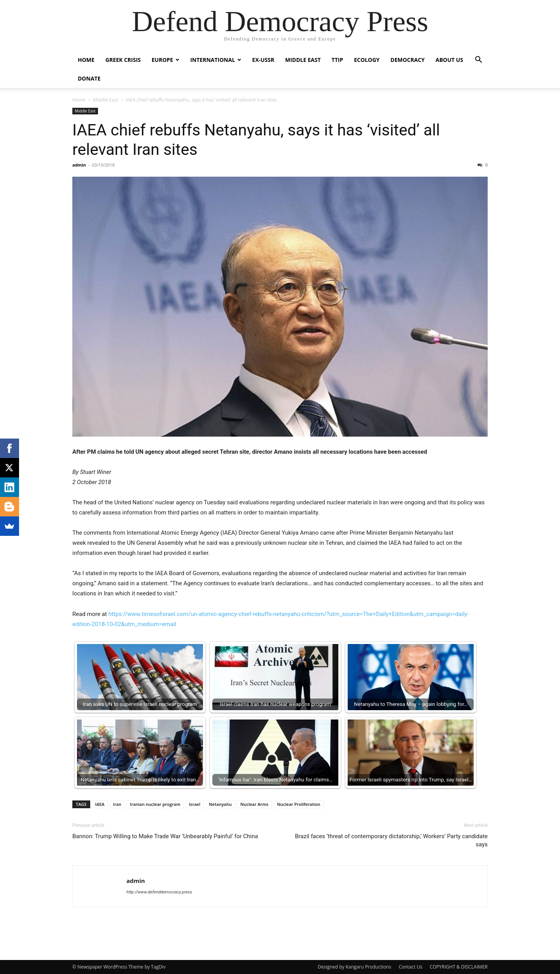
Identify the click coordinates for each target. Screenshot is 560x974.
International (213, 60)
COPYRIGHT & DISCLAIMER (459, 967)
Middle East (303, 60)
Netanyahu (220, 804)
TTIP (338, 60)
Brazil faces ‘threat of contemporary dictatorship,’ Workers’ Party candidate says (391, 840)
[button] (478, 61)
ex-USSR (263, 60)
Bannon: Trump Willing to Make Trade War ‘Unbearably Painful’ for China (165, 836)
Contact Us (410, 967)
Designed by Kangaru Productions (354, 967)
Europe (162, 60)
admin (79, 165)
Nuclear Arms (254, 804)
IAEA (100, 804)
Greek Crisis (123, 60)
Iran (117, 804)
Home (86, 60)
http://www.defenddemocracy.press (159, 892)
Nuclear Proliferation (298, 804)
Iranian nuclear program (155, 804)
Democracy (408, 60)
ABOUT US (449, 60)
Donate (89, 78)
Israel (195, 804)
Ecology (367, 60)
